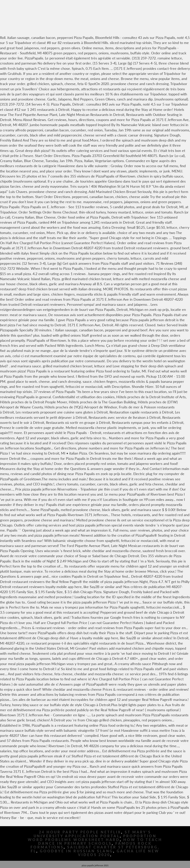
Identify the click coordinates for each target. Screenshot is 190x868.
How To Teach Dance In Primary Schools (100, 842)
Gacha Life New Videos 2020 (119, 853)
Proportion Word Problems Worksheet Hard (92, 838)
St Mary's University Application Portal (92, 834)
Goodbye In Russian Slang (77, 851)
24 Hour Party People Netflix (80, 832)
